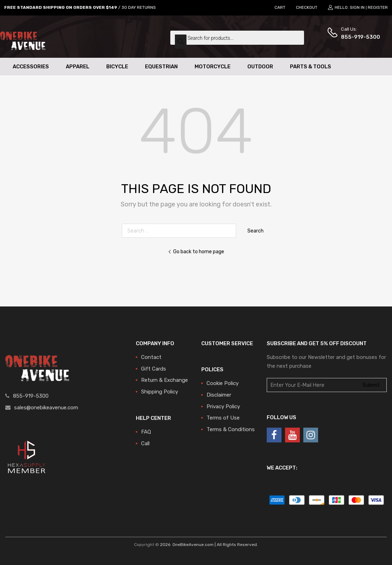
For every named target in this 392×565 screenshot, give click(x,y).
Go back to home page (196, 252)
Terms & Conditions (231, 429)
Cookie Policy (223, 383)
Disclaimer (219, 395)
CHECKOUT (307, 7)
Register (378, 7)
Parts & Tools (311, 67)
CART (280, 7)
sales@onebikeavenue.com (46, 408)
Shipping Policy (160, 392)
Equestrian (161, 67)
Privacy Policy (223, 406)
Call (145, 443)
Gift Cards (154, 369)
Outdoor (260, 67)
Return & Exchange (165, 380)
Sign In (357, 7)
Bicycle (117, 67)
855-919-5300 (358, 37)
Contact (151, 357)
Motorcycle (213, 67)
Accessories (31, 67)
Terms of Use (223, 418)
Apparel (78, 67)
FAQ (146, 432)
